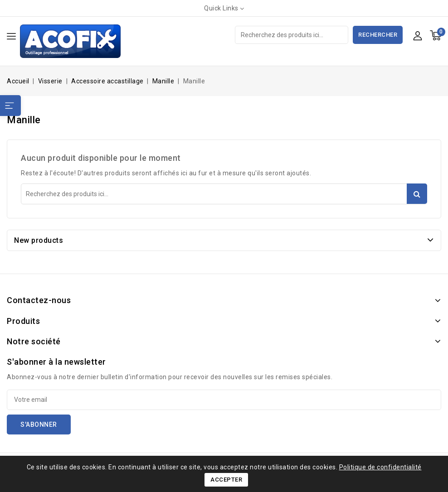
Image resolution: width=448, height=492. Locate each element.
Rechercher (378, 35)
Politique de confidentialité (380, 467)
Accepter (226, 480)
